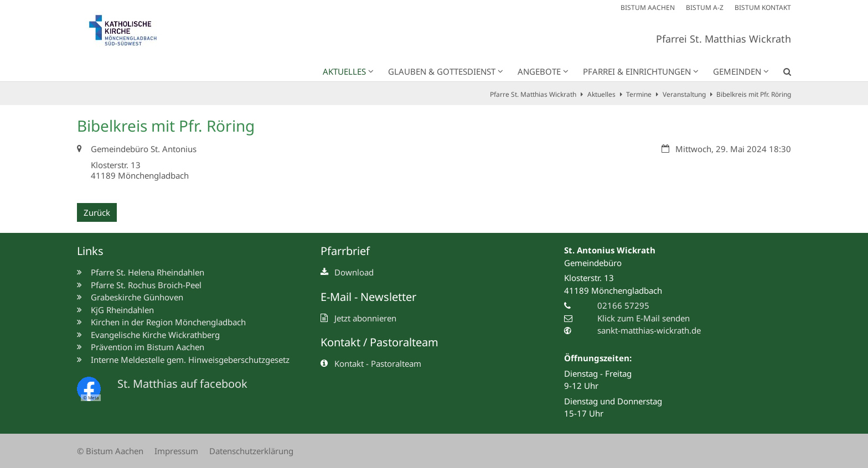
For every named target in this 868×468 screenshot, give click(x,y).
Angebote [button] (539, 71)
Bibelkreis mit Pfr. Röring (754, 94)
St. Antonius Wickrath (610, 250)
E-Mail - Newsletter (368, 297)
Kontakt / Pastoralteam (379, 342)
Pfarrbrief (345, 251)
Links (90, 251)
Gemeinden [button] (737, 71)
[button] (780, 74)
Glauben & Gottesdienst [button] (442, 71)
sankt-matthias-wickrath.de (649, 330)
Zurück (97, 212)
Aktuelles (601, 94)
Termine (639, 94)
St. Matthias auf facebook (182, 384)
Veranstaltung (684, 94)
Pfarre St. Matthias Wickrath (533, 94)
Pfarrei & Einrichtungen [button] (637, 71)
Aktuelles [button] (344, 71)
